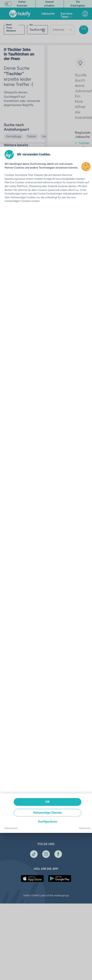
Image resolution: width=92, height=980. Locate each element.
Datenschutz (11, 828)
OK (48, 802)
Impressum (85, 828)
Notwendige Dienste (48, 813)
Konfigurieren (48, 821)
